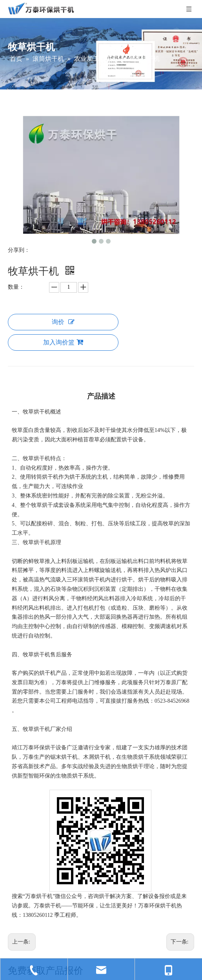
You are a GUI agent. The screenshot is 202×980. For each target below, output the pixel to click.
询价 (63, 322)
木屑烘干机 (97, 757)
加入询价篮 (63, 342)
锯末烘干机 (64, 757)
